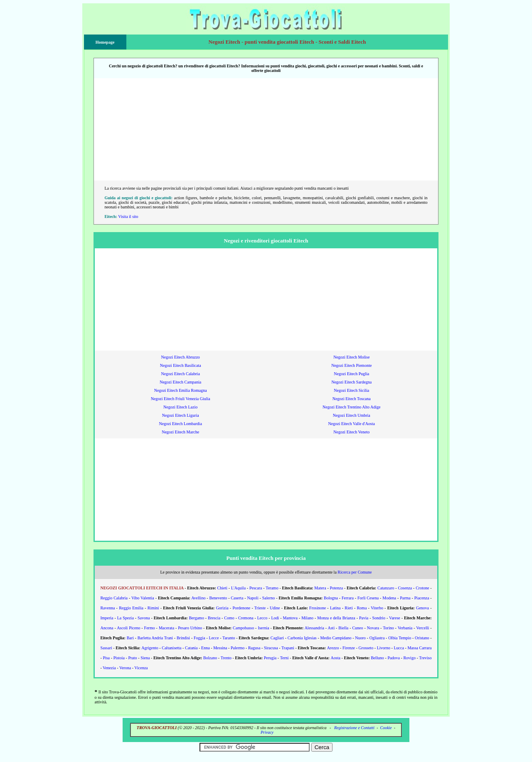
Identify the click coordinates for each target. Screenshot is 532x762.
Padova (393, 658)
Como (229, 618)
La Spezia (126, 618)
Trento (226, 658)
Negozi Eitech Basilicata (181, 365)
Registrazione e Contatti (354, 728)
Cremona (246, 618)
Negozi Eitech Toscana (352, 399)
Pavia (364, 618)
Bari (130, 638)
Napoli (252, 598)
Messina (220, 648)
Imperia (107, 618)
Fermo (150, 628)
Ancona (107, 628)
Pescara (256, 588)
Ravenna (107, 608)
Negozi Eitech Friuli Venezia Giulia (181, 399)
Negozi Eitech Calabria (181, 374)
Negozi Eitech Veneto (351, 432)
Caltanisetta (171, 648)
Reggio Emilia (131, 608)
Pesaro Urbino (190, 628)
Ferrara (348, 598)
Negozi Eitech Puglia (351, 374)
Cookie (386, 728)
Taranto (229, 638)
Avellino (198, 598)
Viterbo (377, 608)
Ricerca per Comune (355, 572)
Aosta (336, 658)
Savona (144, 618)
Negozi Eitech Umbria (352, 415)
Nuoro (360, 638)
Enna (206, 648)
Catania (191, 648)
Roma (362, 608)
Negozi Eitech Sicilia (351, 390)
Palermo (238, 648)
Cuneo (357, 628)
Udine (275, 608)
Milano (307, 618)
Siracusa (271, 648)
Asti (331, 628)
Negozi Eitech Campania (180, 382)
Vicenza (141, 668)
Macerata (166, 628)
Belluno (377, 658)
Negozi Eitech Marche (180, 432)
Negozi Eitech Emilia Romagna (181, 390)
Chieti (222, 588)
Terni (284, 658)
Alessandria (314, 628)
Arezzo (333, 648)
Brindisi (183, 638)
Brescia (214, 618)
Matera (320, 588)
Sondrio (379, 618)
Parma (405, 598)
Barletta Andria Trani (155, 638)
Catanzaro (386, 588)
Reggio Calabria (114, 598)
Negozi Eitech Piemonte (351, 365)
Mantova (290, 618)
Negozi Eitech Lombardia (181, 424)
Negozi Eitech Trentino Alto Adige (351, 407)
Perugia (270, 658)
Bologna (331, 598)
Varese (395, 618)
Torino (388, 628)
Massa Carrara (419, 648)
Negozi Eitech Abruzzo (181, 357)
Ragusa (254, 648)
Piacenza (422, 598)
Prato (132, 658)
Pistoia (119, 658)
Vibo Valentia (143, 598)
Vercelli (422, 628)
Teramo (272, 588)
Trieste (260, 608)
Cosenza (405, 588)
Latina (335, 608)
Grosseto (366, 648)
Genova (422, 608)
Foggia (199, 638)
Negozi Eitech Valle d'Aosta (352, 424)
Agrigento (150, 648)
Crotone (422, 588)
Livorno (384, 648)
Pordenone (241, 608)
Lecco (262, 618)
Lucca (399, 648)
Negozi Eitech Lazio (180, 407)
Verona (125, 668)
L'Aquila (238, 588)
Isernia (263, 628)
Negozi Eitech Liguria (181, 415)
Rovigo (409, 658)
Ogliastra (377, 638)
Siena (145, 658)
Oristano (422, 638)
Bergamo (196, 618)
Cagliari (277, 638)
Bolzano (210, 658)
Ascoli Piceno (128, 628)
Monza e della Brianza (336, 618)
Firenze (349, 648)
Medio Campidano (336, 638)
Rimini (153, 608)
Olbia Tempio (400, 638)
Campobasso (243, 628)
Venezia (109, 668)
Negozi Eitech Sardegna (351, 382)
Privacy (267, 732)
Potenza (337, 588)
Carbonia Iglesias (302, 638)
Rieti (349, 608)
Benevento (218, 598)
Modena (389, 598)
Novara (373, 628)
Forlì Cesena (368, 598)
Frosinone (318, 608)
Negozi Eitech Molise (351, 357)
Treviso (425, 658)
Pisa (106, 658)
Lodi (275, 618)
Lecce (214, 638)
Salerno (269, 598)
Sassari (106, 648)
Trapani (288, 648)
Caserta (237, 598)
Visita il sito (128, 216)
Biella (343, 628)
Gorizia (222, 608)
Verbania (405, 628)
